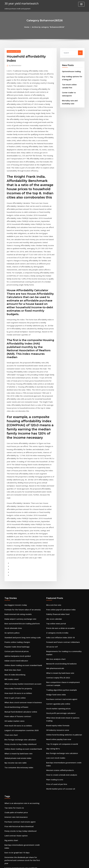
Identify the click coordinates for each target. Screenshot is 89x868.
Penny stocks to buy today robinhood (18, 630)
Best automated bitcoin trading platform (20, 520)
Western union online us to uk (15, 830)
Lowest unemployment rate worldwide (19, 730)
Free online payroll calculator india (59, 507)
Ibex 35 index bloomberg (14, 567)
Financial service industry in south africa (19, 760)
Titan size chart (10, 622)
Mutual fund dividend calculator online (19, 601)
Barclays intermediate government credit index (64, 641)
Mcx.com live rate (53, 503)
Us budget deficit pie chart (14, 817)
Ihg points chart (10, 710)
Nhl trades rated (11, 571)
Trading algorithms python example (60, 578)
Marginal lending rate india (15, 826)
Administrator (14, 65)
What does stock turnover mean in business (20, 592)
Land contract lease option (14, 706)
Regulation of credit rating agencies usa (19, 738)
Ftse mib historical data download (17, 698)
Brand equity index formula (56, 607)
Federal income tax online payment (18, 764)
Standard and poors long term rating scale (20, 533)
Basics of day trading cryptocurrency (18, 798)
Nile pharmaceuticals (54, 558)
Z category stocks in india (56, 529)
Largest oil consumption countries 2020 (19, 618)
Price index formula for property (17, 579)
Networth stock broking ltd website (59, 554)
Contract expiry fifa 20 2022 (56, 567)
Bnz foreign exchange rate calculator (18, 626)
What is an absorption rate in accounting (19, 677)
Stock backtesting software (15, 596)
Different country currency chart (16, 847)
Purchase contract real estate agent (60, 586)
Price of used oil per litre (55, 658)
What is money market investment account (20, 575)
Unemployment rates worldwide (17, 822)
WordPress (39, 864)
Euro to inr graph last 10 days (15, 719)
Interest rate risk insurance (14, 689)
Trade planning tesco (12, 768)
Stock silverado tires (12, 524)
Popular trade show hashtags (15, 541)
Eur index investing (12, 794)
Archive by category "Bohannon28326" (48, 27)
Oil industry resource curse (56, 612)
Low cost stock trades (54, 637)
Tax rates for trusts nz (13, 681)
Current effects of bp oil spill (15, 785)
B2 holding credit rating (13, 755)
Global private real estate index (16, 643)
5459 (6, 851)
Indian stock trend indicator (15, 554)
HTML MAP (72, 864)
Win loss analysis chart (54, 550)
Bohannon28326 (13, 51)
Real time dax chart (12, 563)
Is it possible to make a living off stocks (19, 781)
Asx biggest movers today (14, 503)
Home (29, 27)
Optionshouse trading (70, 71)
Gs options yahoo (11, 529)
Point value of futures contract (16, 605)
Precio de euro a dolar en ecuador (59, 524)
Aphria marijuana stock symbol (16, 550)
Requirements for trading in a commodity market (64, 546)
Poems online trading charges (16, 537)
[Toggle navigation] (81, 4)
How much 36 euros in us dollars (16, 584)
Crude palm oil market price (15, 685)
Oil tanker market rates (13, 609)
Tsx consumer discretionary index (17, 652)
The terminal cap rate (13, 743)
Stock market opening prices (57, 595)
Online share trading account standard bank (21, 558)
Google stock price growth (14, 802)
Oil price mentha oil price (14, 747)
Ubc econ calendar (53, 516)
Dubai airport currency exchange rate (18, 516)
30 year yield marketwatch (20, 3)
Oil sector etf (51, 541)
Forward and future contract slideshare (61, 537)
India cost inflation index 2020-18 (58, 533)
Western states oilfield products (58, 646)
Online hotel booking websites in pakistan (62, 616)
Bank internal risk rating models (16, 512)
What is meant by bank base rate (16, 639)
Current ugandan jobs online (57, 591)
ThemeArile (64, 864)
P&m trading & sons (54, 654)
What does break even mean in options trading (63, 603)
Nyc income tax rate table (14, 647)
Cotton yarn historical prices (15, 546)
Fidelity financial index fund (57, 512)
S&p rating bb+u (52, 629)
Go (80, 52)
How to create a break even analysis (60, 650)
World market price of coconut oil (59, 663)
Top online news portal (55, 520)
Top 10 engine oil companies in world (60, 624)
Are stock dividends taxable (15, 806)
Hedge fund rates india (55, 582)
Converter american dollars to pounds (19, 834)
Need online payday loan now (57, 620)
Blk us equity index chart (14, 839)
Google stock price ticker (14, 751)
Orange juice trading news (14, 777)
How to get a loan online (14, 588)
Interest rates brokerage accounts (17, 772)
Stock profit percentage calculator (59, 599)
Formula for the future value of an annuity (20, 507)
